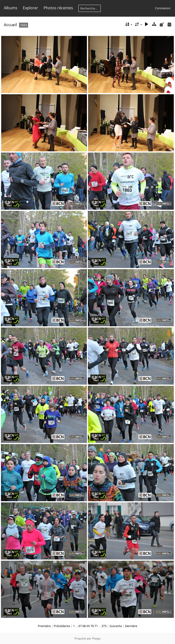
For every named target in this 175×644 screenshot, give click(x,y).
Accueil (10, 25)
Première (44, 626)
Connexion (163, 8)
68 (84, 626)
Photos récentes (58, 8)
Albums (11, 8)
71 (96, 626)
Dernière (131, 626)
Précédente (62, 626)
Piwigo (96, 638)
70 (92, 626)
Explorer (30, 8)
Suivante (116, 626)
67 (80, 626)
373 (104, 626)
